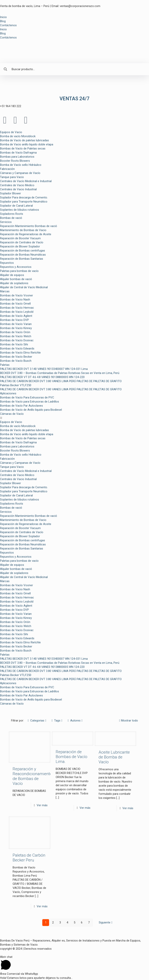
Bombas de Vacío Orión (15, 332)
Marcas (5, 291)
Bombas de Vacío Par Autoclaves (21, 406)
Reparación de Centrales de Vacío (22, 242)
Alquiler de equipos (12, 275)
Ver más (42, 805)
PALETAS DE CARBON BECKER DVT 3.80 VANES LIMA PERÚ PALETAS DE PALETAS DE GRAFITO (61, 381)
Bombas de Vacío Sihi (14, 344)
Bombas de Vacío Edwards (17, 349)
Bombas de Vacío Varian (16, 324)
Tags (57, 721)
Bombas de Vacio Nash (15, 300)
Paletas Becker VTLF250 (16, 385)
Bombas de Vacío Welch (16, 336)
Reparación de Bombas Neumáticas (23, 255)
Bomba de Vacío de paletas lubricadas (24, 140)
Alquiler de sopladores (14, 283)
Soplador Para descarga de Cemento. (24, 197)
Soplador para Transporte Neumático (24, 202)
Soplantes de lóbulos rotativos (19, 210)
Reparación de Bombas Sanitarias (22, 259)
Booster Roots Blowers (15, 161)
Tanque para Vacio (12, 177)
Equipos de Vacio (11, 132)
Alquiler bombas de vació (16, 279)
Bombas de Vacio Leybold (17, 312)
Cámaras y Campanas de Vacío (20, 173)
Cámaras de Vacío (12, 414)
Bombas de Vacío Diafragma (18, 153)
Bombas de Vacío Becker (16, 357)
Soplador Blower (10, 193)
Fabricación (7, 169)
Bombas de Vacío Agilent (16, 316)
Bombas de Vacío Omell (15, 304)
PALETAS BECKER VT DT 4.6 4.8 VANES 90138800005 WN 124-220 (42, 377)
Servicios (6, 222)
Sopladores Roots (12, 214)
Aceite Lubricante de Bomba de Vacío (114, 757)
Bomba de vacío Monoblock (18, 136)
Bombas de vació (11, 218)
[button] (74, 418)
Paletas (5, 365)
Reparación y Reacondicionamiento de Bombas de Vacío (32, 776)
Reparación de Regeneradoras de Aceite (26, 234)
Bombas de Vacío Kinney (16, 328)
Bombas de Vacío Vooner (16, 295)
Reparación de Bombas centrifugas (23, 251)
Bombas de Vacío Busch (16, 361)
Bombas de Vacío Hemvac (17, 308)
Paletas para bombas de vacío (19, 271)
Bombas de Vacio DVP (14, 320)
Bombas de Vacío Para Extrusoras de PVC (27, 397)
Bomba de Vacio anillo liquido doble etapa (27, 144)
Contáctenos (8, 25)
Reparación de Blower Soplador (20, 246)
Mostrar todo (128, 721)
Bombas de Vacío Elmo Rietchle (20, 353)
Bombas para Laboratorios (17, 157)
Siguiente (106, 922)
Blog (3, 21)
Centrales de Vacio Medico (17, 185)
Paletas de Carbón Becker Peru (29, 858)
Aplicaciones (8, 393)
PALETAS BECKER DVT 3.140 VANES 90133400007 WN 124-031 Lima (44, 369)
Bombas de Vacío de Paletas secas (23, 148)
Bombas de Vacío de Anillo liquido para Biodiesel (31, 410)
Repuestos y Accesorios (16, 267)
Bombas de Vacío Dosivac (17, 340)
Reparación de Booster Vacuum (20, 238)
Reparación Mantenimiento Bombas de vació (29, 226)
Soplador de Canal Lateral (16, 206)
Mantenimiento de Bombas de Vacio (23, 230)
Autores (75, 721)
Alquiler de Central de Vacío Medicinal (24, 287)
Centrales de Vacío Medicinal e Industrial (26, 181)
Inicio (3, 17)
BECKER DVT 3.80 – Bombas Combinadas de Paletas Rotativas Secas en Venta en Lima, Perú (60, 373)
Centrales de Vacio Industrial (18, 189)
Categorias (37, 721)
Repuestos (7, 263)
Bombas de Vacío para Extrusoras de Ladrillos (29, 402)
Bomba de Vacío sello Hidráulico (21, 165)
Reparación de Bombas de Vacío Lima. (71, 757)
